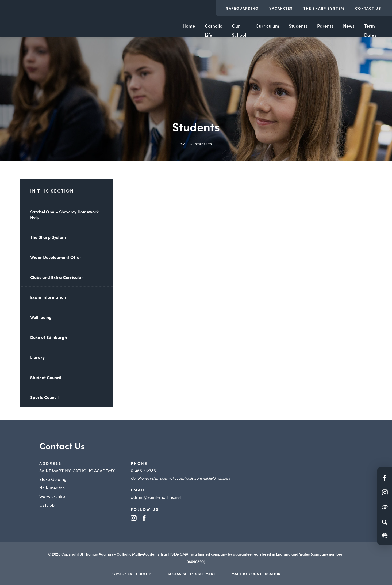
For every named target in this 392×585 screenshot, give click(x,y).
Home (189, 26)
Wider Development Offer (56, 257)
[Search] (385, 522)
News (349, 26)
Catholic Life (214, 30)
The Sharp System (324, 8)
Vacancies (281, 8)
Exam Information (48, 297)
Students (298, 26)
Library (37, 357)
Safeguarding (242, 8)
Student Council (46, 377)
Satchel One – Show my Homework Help (64, 214)
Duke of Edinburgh (49, 337)
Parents (325, 26)
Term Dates (370, 30)
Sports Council (44, 397)
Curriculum (267, 26)
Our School (239, 30)
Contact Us (368, 8)
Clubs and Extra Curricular (57, 277)
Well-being (41, 317)
